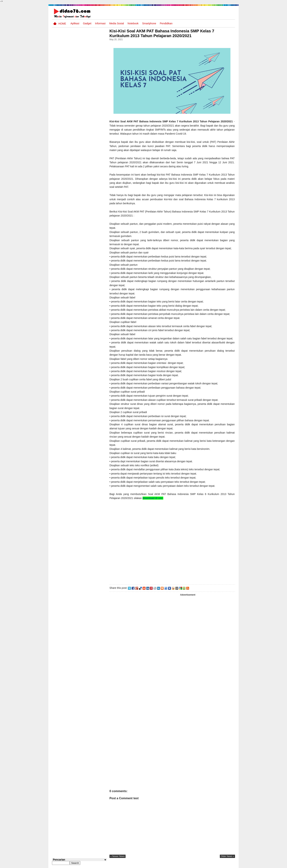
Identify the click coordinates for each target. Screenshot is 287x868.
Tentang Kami (196, 865)
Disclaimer (228, 865)
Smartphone (149, 23)
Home (62, 24)
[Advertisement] (173, 545)
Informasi (100, 23)
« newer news (119, 856)
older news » (227, 856)
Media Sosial (117, 23)
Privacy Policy (213, 865)
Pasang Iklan (179, 865)
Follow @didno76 (62, 162)
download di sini (154, 498)
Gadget (87, 23)
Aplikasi (75, 23)
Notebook (133, 23)
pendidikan (166, 23)
